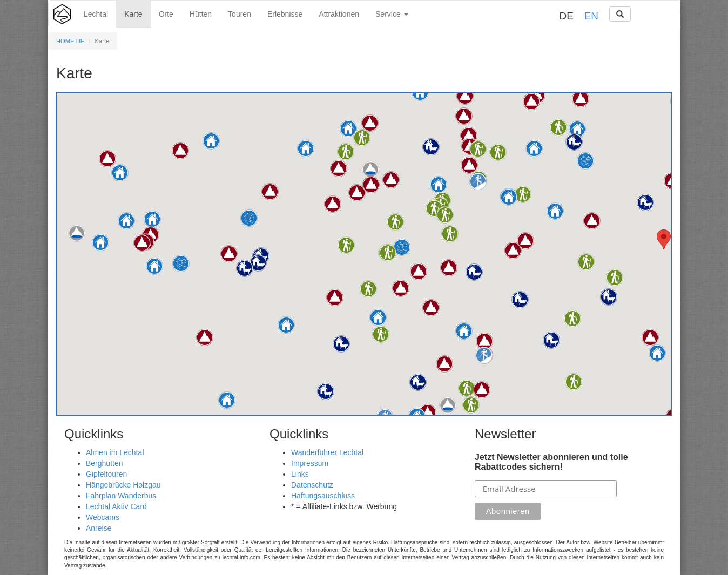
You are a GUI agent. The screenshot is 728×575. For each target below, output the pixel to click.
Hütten (201, 14)
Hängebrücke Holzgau (123, 485)
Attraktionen (339, 14)
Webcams (103, 517)
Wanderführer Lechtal (327, 452)
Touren (240, 14)
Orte (166, 14)
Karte (133, 14)
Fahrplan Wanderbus (121, 496)
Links (300, 474)
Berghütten (105, 463)
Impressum (310, 463)
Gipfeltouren (106, 474)
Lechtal (96, 14)
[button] (534, 148)
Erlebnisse (285, 14)
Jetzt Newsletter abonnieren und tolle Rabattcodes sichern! (551, 462)
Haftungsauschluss (323, 496)
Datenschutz (312, 485)
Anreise (99, 528)
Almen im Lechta (114, 452)
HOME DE (70, 41)
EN (591, 16)
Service (392, 14)
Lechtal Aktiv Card (116, 506)
